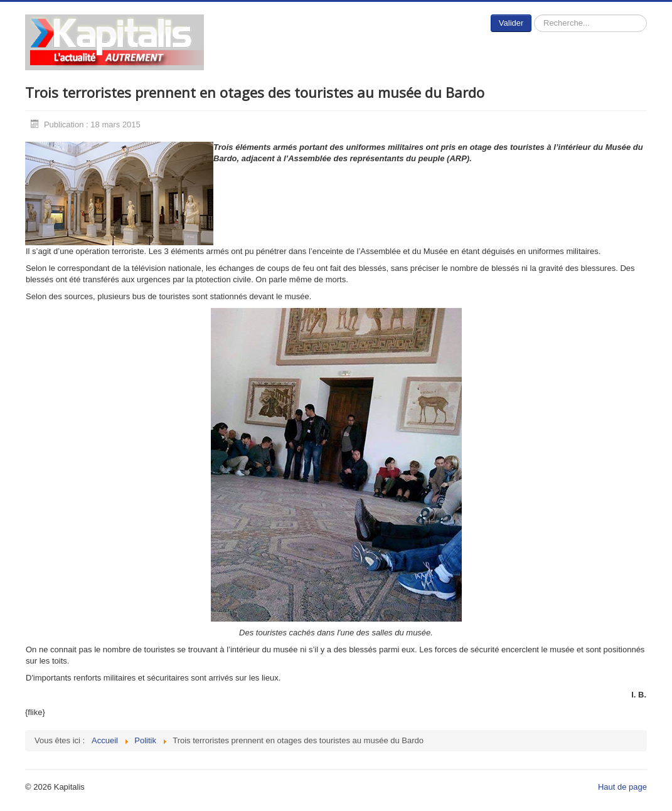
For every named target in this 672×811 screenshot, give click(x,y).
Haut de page (622, 787)
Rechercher (532, 15)
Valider (511, 23)
